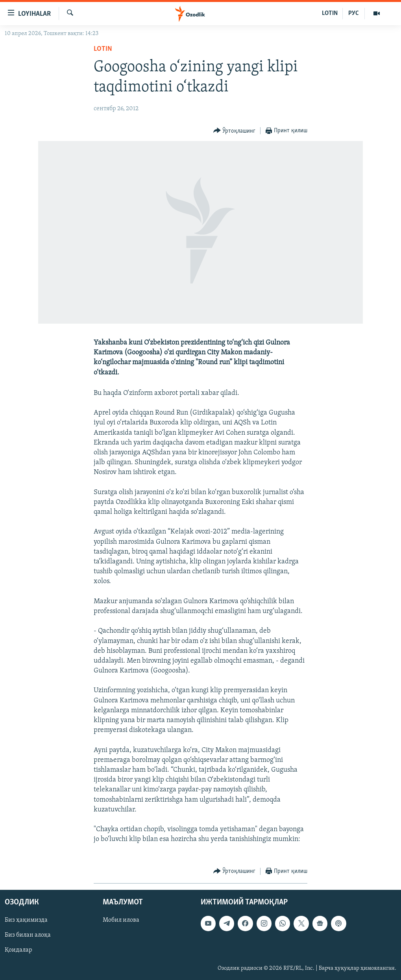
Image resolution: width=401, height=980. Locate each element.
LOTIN (330, 13)
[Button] (235, 131)
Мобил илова (121, 920)
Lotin (103, 49)
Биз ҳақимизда (26, 920)
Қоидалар (18, 950)
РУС (354, 13)
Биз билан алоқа (28, 935)
